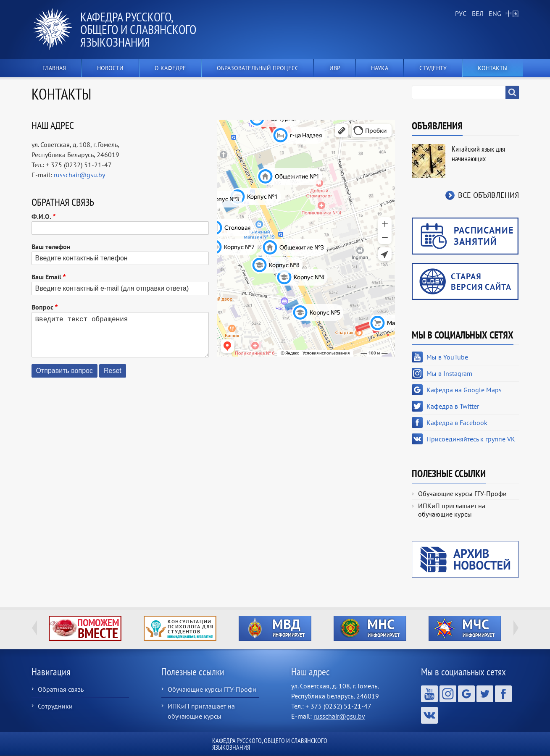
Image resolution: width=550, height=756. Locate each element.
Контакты (493, 68)
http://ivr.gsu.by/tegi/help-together (85, 628)
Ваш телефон (51, 247)
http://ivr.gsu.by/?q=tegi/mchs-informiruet (465, 628)
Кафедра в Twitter (453, 406)
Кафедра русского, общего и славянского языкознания (138, 29)
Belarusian (477, 14)
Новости (110, 68)
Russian (460, 14)
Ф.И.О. (41, 216)
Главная (54, 68)
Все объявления (488, 195)
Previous (34, 628)
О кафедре (170, 68)
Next (516, 628)
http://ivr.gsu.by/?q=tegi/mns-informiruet (370, 628)
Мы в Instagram (449, 373)
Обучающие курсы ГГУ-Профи (462, 493)
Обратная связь (61, 689)
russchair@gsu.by (79, 175)
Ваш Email (46, 277)
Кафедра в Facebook (457, 423)
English (494, 14)
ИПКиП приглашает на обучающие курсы (452, 510)
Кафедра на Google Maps (464, 390)
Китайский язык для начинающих (478, 154)
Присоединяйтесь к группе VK (471, 439)
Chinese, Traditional (511, 14)
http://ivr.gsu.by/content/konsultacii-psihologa (180, 628)
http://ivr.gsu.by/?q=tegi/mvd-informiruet (275, 628)
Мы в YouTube (447, 357)
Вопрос (42, 307)
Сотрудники (55, 706)
